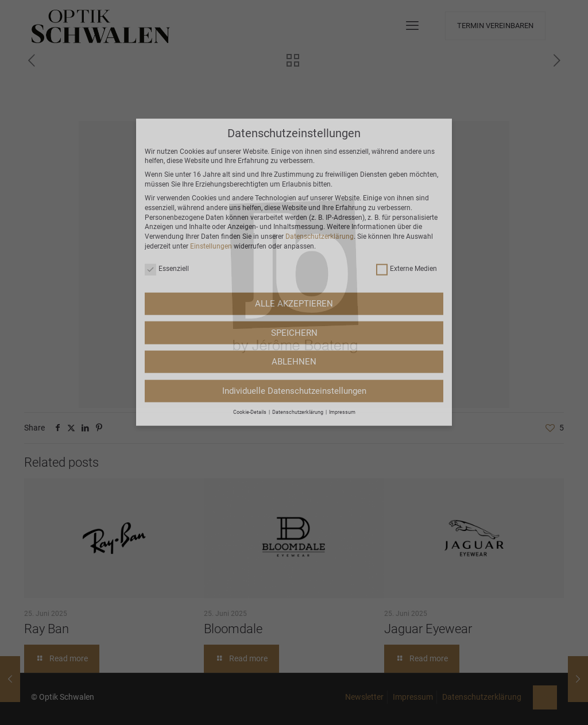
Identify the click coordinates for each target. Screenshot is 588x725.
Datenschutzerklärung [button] (298, 274)
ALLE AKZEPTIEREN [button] (294, 166)
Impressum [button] (342, 274)
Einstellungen (211, 108)
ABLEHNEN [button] (294, 224)
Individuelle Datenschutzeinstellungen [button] (294, 253)
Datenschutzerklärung (320, 99)
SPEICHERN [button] (294, 195)
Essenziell (167, 132)
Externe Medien (407, 132)
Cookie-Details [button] (250, 274)
